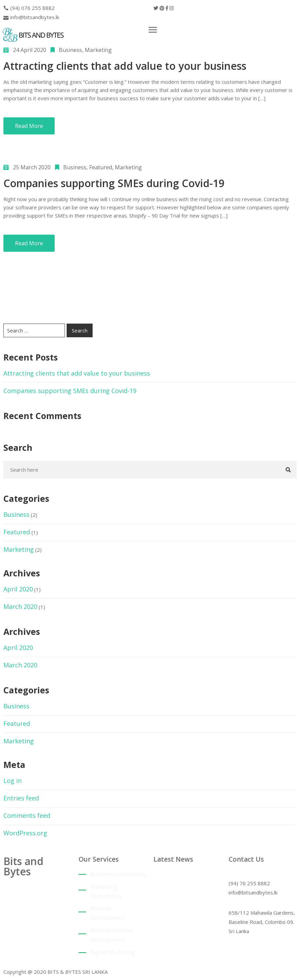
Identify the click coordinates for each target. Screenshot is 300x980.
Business (70, 50)
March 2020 (20, 606)
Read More (29, 126)
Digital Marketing (113, 952)
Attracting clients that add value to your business (125, 66)
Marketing (98, 50)
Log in (12, 781)
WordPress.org (25, 833)
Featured (101, 167)
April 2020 (18, 589)
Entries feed (21, 798)
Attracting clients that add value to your (185, 882)
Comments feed (27, 815)
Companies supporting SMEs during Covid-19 (114, 183)
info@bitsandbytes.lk (35, 17)
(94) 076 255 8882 (32, 8)
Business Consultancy (118, 874)
